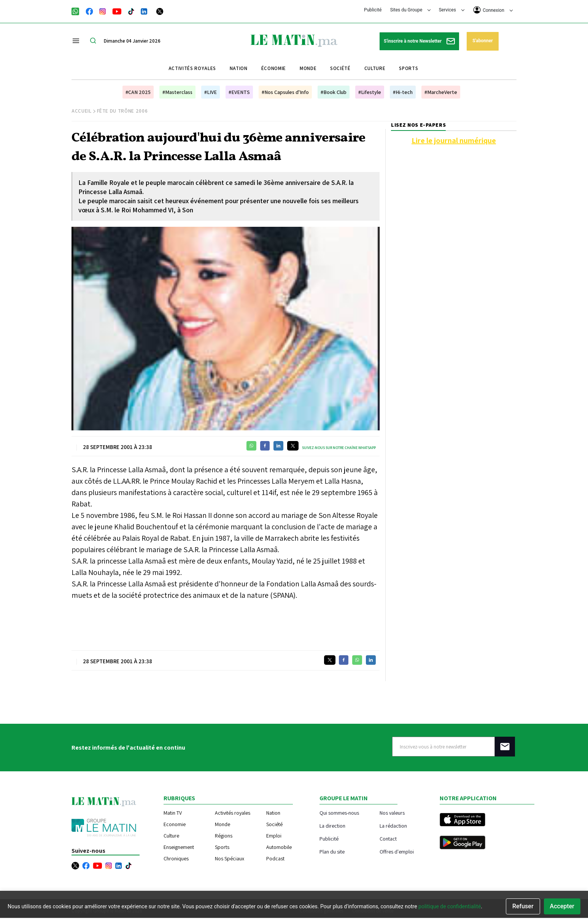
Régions (224, 836)
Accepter (562, 906)
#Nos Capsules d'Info (285, 92)
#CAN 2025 (138, 92)
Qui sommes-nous (339, 813)
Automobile (279, 847)
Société (340, 68)
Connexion (493, 10)
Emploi (274, 836)
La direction (332, 826)
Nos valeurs (392, 813)
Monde (308, 68)
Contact (388, 838)
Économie (274, 68)
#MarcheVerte (441, 92)
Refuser (523, 906)
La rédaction (393, 826)
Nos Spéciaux (230, 858)
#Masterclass (177, 92)
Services (452, 10)
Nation (239, 68)
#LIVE (211, 92)
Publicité (373, 10)
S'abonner (482, 41)
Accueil (82, 111)
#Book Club (334, 92)
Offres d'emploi (397, 851)
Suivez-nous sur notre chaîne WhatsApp (339, 448)
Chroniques (176, 858)
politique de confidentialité (450, 906)
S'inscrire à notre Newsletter (419, 41)
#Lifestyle (370, 92)
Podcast (275, 858)
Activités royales (192, 68)
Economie (175, 824)
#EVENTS (239, 92)
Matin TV (173, 813)
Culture (375, 68)
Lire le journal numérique (454, 140)
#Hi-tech (403, 92)
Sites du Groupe (411, 10)
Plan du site (332, 851)
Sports (408, 68)
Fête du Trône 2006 (122, 111)
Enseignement (179, 847)
